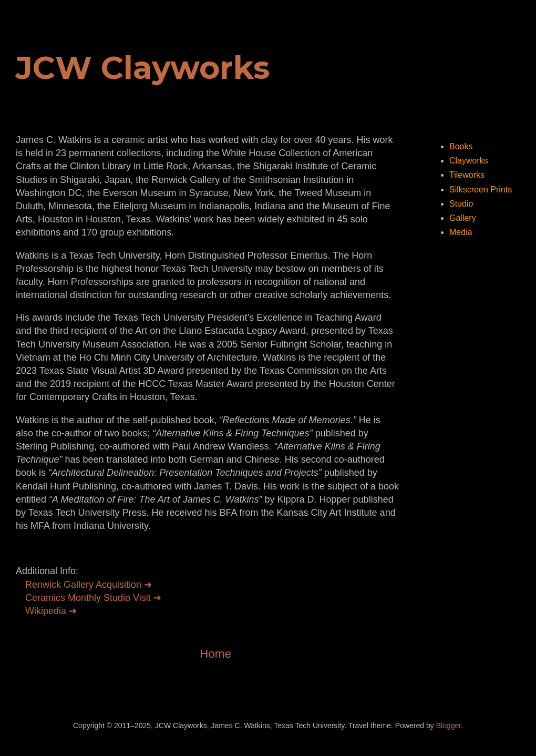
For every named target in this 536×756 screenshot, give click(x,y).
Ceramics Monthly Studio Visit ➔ (93, 598)
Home (215, 654)
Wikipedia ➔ (51, 611)
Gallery (463, 218)
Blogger (449, 726)
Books (461, 146)
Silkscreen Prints (481, 190)
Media (461, 232)
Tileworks (467, 175)
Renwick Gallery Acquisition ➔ (89, 585)
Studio (461, 204)
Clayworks (469, 161)
